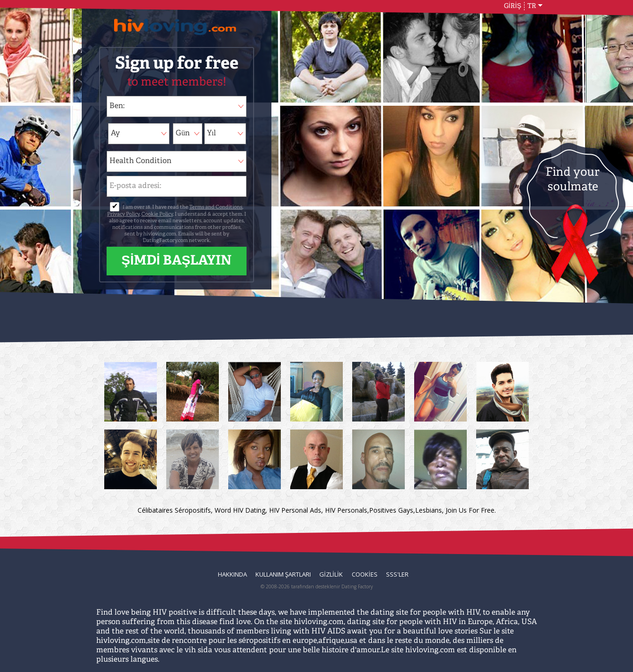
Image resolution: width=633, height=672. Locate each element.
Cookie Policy (157, 215)
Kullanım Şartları (283, 574)
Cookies (365, 574)
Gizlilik (331, 574)
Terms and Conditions (216, 207)
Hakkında (232, 574)
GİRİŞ (513, 6)
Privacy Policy (123, 215)
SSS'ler (397, 574)
